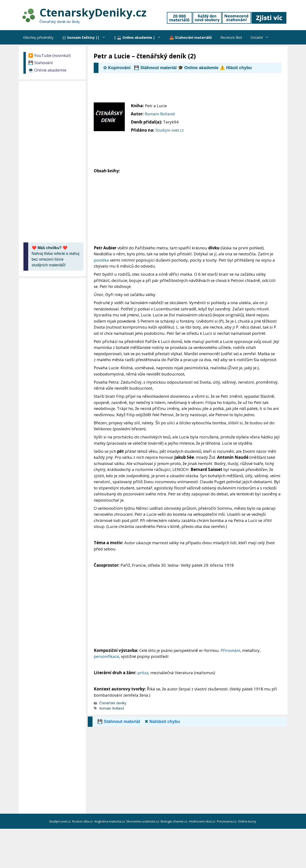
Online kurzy (247, 821)
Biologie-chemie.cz (174, 821)
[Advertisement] (181, 90)
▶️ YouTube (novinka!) (49, 55)
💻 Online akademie (47, 70)
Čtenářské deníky (113, 703)
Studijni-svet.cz (170, 130)
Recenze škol (231, 37)
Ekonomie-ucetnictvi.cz (143, 821)
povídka (101, 260)
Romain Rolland (160, 114)
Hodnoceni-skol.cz (202, 821)
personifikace (106, 656)
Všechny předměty (38, 37)
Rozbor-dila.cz (83, 821)
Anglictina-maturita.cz (110, 821)
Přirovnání (230, 650)
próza (143, 673)
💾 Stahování (41, 63)
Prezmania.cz (227, 821)
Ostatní (262, 37)
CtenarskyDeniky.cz (93, 12)
